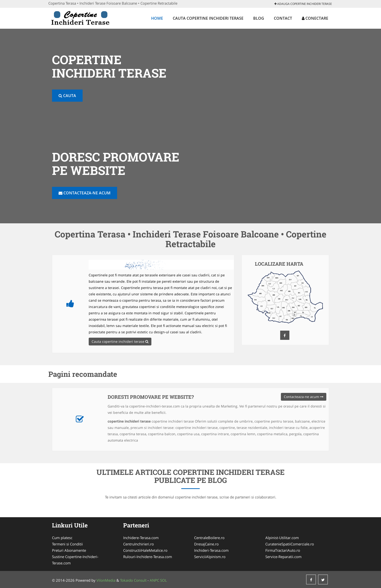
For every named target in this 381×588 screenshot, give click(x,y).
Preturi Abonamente (69, 550)
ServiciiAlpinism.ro (210, 557)
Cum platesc (62, 538)
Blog (259, 18)
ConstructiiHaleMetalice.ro (145, 550)
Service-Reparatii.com (283, 557)
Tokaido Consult (133, 580)
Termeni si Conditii (67, 544)
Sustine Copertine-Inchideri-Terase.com (75, 560)
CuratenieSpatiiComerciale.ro (290, 544)
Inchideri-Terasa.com (211, 550)
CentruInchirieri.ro (139, 544)
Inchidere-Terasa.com (141, 538)
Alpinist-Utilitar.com (282, 538)
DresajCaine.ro (206, 544)
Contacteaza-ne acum (85, 193)
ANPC (154, 580)
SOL (164, 580)
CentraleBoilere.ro (209, 538)
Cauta (67, 96)
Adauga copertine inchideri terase (303, 4)
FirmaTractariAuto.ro (283, 550)
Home (157, 18)
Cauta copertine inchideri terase (208, 18)
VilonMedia (106, 580)
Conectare (315, 18)
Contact (283, 18)
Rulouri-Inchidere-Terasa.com (148, 557)
